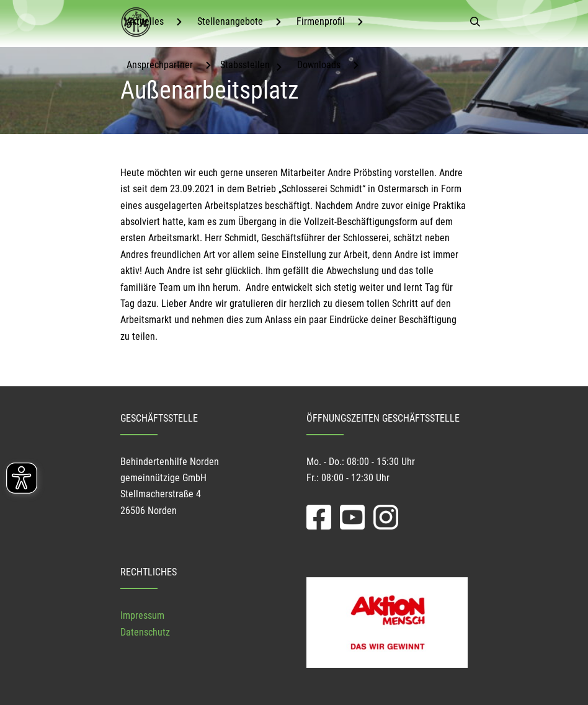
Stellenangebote (230, 21)
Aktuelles (145, 21)
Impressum (142, 615)
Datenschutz (145, 632)
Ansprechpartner (160, 65)
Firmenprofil (321, 21)
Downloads (319, 65)
